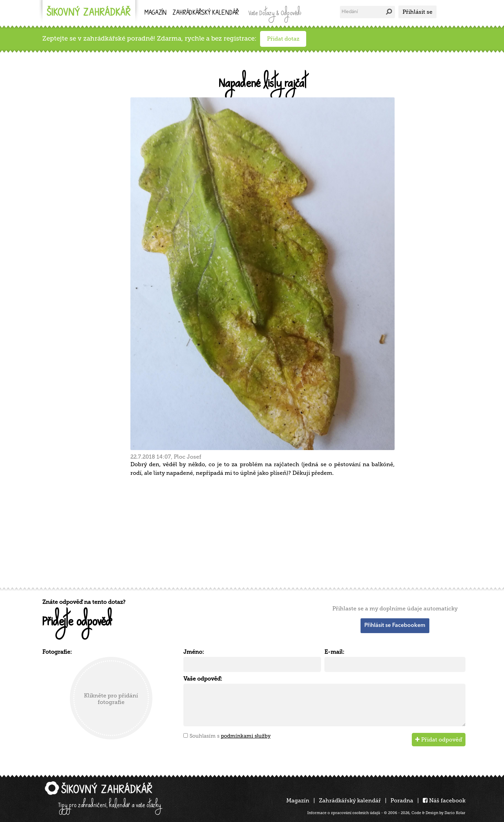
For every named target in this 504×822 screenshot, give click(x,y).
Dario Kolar (455, 813)
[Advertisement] (249, 531)
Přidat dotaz (283, 39)
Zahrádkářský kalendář (350, 800)
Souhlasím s (230, 736)
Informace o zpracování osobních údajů (344, 813)
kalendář (206, 13)
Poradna (402, 800)
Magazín (156, 13)
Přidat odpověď (439, 740)
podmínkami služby (246, 736)
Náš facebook (444, 800)
